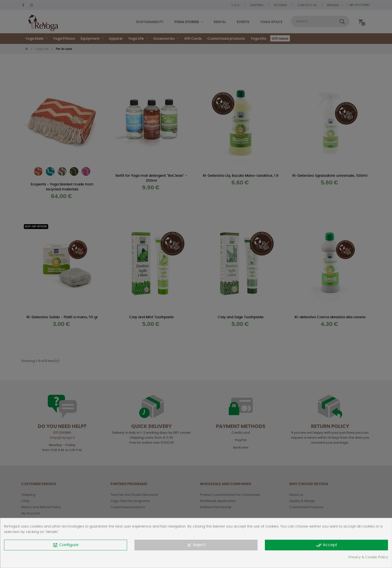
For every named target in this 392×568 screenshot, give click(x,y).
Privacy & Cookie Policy (368, 557)
